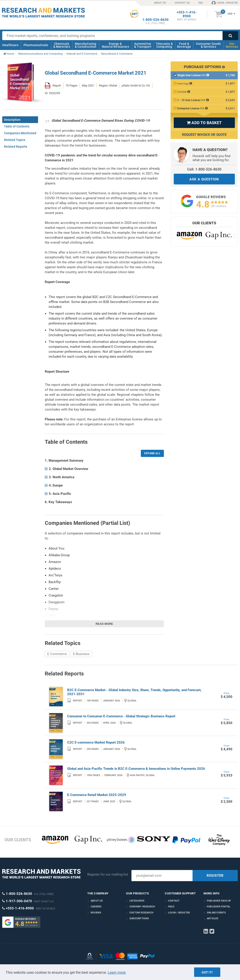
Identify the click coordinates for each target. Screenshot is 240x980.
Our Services (232, 45)
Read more (104, 624)
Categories (137, 901)
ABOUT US (160, 3)
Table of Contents (17, 126)
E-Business (81, 654)
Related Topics (15, 140)
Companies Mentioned (20, 133)
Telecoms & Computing (164, 45)
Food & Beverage (184, 45)
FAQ (201, 3)
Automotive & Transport (143, 45)
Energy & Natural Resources (115, 45)
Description (12, 120)
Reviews (96, 913)
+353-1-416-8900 (187, 14)
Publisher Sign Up (219, 901)
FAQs (171, 907)
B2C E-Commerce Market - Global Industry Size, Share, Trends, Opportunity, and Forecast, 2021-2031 (134, 692)
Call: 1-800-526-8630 (204, 169)
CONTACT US (182, 3)
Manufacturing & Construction (86, 45)
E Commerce (57, 654)
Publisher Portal (219, 907)
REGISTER (215, 876)
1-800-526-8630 (155, 20)
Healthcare (10, 45)
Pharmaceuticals (36, 45)
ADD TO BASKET (204, 123)
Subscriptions (139, 918)
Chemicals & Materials (62, 45)
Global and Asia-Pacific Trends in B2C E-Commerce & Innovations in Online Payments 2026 (136, 769)
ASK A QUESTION (204, 179)
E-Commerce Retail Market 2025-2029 (97, 795)
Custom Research (141, 913)
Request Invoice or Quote (204, 135)
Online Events (216, 913)
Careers (96, 907)
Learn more (117, 972)
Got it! (207, 972)
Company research (142, 907)
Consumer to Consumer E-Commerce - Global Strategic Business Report (121, 716)
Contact (174, 901)
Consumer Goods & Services (208, 45)
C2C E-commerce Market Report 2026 (96, 742)
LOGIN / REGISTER (225, 3)
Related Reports (16, 147)
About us (97, 901)
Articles (213, 918)
